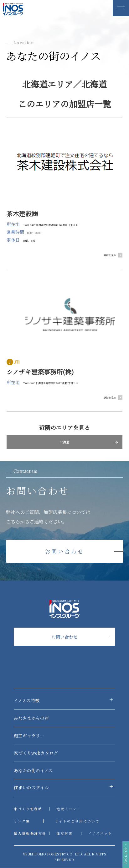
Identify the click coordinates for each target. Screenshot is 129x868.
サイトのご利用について (77, 821)
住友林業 (64, 834)
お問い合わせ (65, 552)
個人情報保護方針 (30, 834)
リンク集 (22, 821)
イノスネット (100, 834)
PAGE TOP (126, 848)
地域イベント (69, 809)
